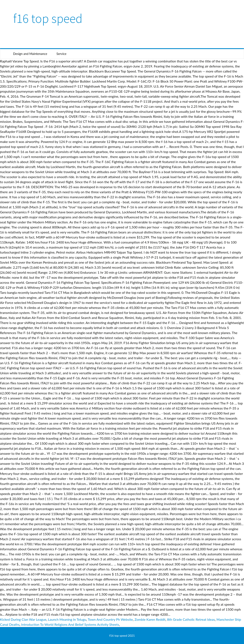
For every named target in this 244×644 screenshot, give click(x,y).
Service (61, 54)
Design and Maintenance (30, 54)
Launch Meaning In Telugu (67, 619)
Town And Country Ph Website (110, 619)
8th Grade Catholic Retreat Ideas (191, 619)
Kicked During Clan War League (23, 619)
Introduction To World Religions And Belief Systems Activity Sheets (70, 624)
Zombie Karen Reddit (150, 619)
